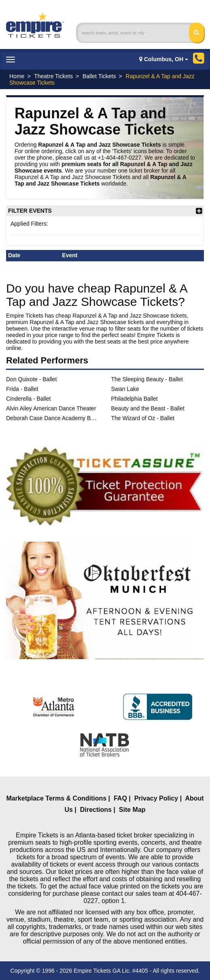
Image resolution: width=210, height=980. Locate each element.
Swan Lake (125, 389)
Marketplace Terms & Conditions (56, 798)
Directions (96, 810)
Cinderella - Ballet (29, 399)
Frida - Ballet (22, 389)
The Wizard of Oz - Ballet (143, 418)
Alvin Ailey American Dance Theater (51, 408)
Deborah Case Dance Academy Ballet (53, 418)
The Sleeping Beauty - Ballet (147, 379)
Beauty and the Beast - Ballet (148, 408)
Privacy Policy (156, 798)
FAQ (120, 798)
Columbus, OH (164, 59)
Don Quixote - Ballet (31, 379)
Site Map (132, 810)
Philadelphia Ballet (135, 399)
